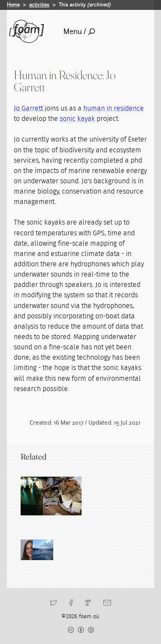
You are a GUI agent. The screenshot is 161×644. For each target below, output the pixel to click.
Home (13, 5)
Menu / (79, 32)
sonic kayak (77, 119)
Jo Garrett (28, 108)
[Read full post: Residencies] (40, 496)
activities (39, 5)
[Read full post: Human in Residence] (79, 496)
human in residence (114, 108)
